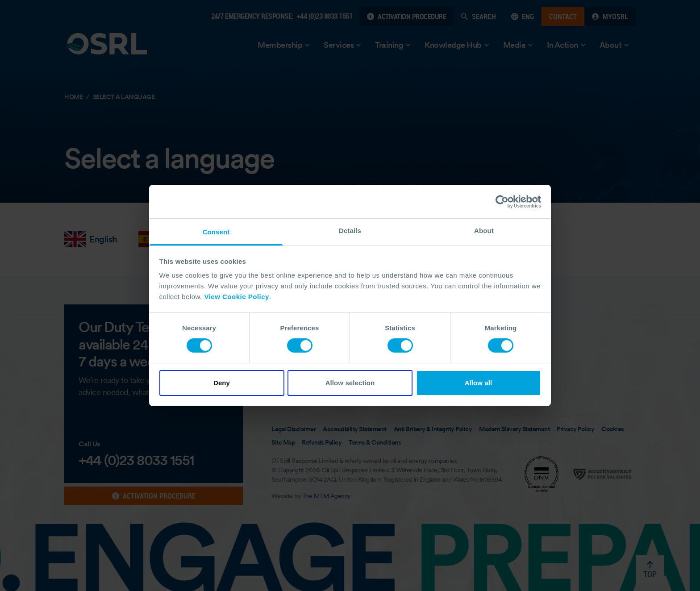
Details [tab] (350, 231)
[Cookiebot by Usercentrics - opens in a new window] (502, 201)
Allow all (479, 383)
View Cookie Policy (236, 297)
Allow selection (350, 383)
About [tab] (484, 231)
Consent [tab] (216, 232)
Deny (222, 383)
